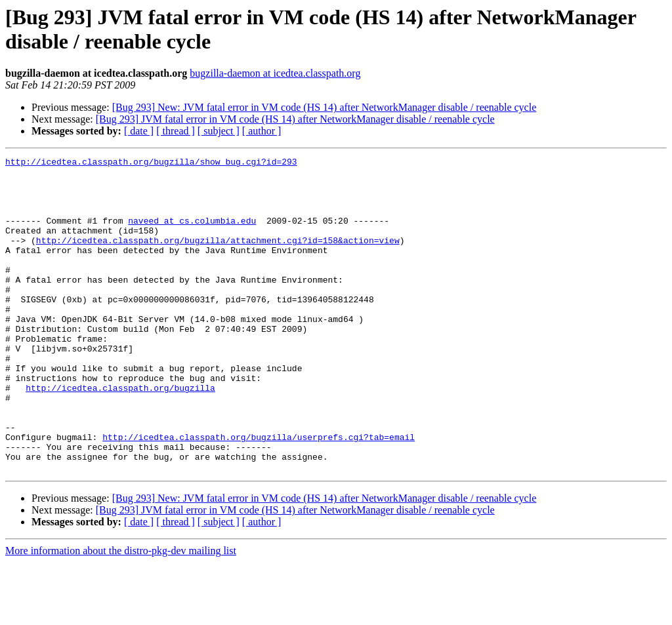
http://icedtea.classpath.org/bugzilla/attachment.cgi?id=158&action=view (218, 258)
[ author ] (262, 131)
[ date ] (139, 131)
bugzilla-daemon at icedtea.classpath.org (275, 73)
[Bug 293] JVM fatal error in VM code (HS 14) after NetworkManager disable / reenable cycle (295, 119)
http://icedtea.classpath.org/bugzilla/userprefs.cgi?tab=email (259, 494)
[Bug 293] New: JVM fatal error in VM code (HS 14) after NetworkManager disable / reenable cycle (325, 107)
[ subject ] (219, 131)
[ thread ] (176, 131)
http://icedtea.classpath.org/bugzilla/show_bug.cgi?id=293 (151, 163)
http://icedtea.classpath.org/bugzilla (120, 435)
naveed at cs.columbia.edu (192, 234)
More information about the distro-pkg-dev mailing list (121, 614)
